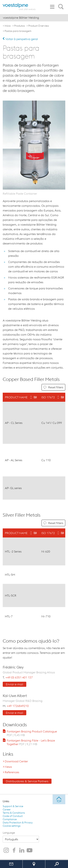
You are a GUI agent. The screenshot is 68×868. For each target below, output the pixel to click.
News (8, 767)
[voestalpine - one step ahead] (19, 7)
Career (7, 809)
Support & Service (13, 806)
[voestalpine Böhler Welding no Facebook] (14, 851)
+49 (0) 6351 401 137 (19, 677)
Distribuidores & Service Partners (27, 781)
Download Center (16, 761)
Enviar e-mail (15, 684)
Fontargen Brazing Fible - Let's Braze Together (31, 742)
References (12, 772)
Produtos (19, 26)
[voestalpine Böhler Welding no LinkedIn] (22, 851)
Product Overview (39, 26)
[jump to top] (59, 799)
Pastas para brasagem (18, 31)
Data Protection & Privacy (18, 823)
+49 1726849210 (18, 706)
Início (8, 26)
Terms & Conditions (14, 813)
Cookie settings (12, 826)
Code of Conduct (13, 816)
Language (9, 833)
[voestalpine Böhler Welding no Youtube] (30, 851)
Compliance (10, 819)
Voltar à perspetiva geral (20, 39)
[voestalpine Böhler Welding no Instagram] (6, 851)
